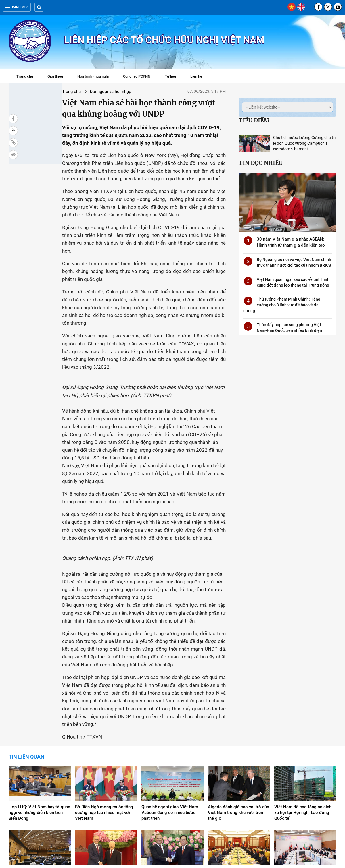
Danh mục (17, 7)
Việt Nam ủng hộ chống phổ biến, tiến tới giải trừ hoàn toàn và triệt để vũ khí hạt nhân (38, 798)
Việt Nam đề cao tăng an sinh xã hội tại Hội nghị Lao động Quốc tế (303, 734)
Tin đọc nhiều (261, 163)
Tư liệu (173, 77)
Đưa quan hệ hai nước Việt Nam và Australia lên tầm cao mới (106, 795)
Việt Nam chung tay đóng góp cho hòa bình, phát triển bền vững (303, 798)
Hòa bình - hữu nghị (93, 76)
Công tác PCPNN (137, 76)
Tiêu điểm (254, 120)
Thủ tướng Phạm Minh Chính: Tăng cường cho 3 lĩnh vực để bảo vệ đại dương (282, 305)
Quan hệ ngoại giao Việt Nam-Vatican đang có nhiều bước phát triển (170, 734)
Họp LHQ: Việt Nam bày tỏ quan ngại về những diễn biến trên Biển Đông (39, 734)
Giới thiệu (55, 76)
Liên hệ (196, 76)
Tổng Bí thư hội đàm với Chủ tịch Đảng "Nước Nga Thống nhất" (235, 798)
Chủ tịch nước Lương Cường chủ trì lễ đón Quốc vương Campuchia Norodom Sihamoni (304, 143)
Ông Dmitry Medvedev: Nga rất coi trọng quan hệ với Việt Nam (171, 795)
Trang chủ (25, 76)
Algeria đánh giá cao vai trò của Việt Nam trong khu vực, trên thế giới (238, 734)
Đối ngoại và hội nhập (70, 92)
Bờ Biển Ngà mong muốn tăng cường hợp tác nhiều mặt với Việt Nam (104, 734)
